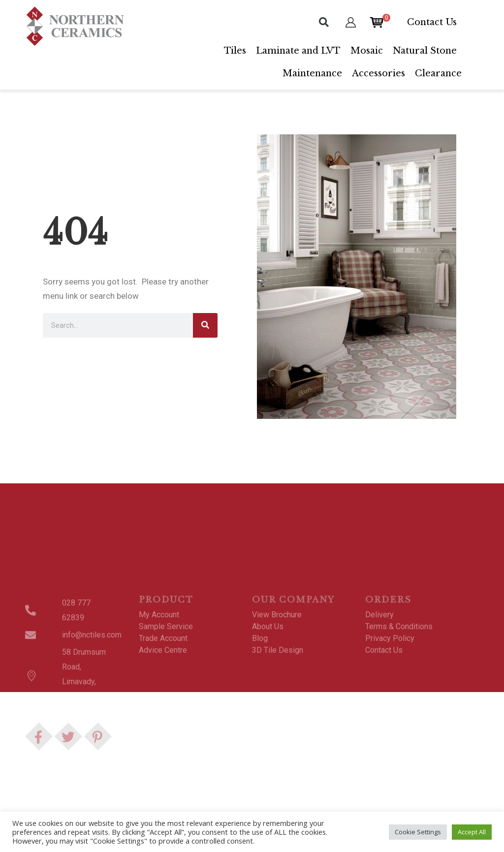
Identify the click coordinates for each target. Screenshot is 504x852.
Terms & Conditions (399, 687)
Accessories (378, 73)
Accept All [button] (472, 832)
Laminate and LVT (298, 51)
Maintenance (312, 73)
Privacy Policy (390, 699)
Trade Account (163, 699)
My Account (159, 676)
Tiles (235, 51)
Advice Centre (163, 711)
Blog (260, 699)
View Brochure (277, 676)
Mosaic (367, 51)
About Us (268, 687)
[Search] (205, 325)
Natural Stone (425, 51)
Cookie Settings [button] (418, 832)
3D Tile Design (278, 711)
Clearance (438, 73)
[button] (324, 22)
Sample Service (166, 687)
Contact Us (432, 22)
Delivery (379, 676)
